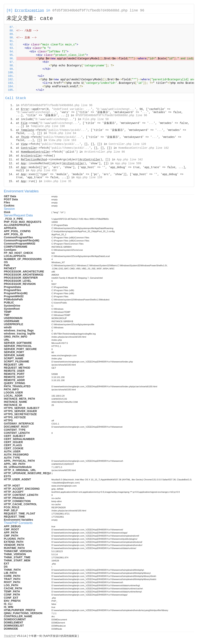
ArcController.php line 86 (105, 152)
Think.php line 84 (62, 133)
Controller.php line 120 (127, 144)
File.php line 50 (96, 119)
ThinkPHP (10, 636)
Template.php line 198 (48, 126)
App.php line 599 (128, 163)
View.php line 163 (62, 140)
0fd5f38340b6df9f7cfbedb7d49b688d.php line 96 (98, 10)
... (145, 112)
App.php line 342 (130, 160)
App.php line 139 (89, 177)
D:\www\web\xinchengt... (116, 109)
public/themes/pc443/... (67, 130)
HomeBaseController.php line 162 (143, 148)
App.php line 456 (44, 170)
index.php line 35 (58, 181)
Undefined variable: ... (72, 109)
